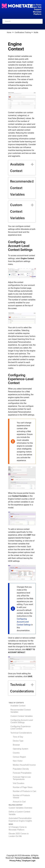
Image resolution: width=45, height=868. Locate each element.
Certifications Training (23, 32)
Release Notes (35, 5)
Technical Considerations (21, 733)
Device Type (18, 741)
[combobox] (22, 21)
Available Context (18, 706)
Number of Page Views (23, 787)
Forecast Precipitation (22, 773)
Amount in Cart (19, 802)
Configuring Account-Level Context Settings (24, 622)
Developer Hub (35, 7)
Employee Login (29, 861)
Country (16, 753)
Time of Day (18, 737)
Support (38, 9)
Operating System (21, 749)
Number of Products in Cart (24, 791)
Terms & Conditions (23, 858)
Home (9, 32)
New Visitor (18, 761)
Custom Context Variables (22, 716)
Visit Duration (19, 783)
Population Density (21, 769)
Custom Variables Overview (20, 808)
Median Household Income (24, 765)
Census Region (19, 757)
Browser (16, 745)
